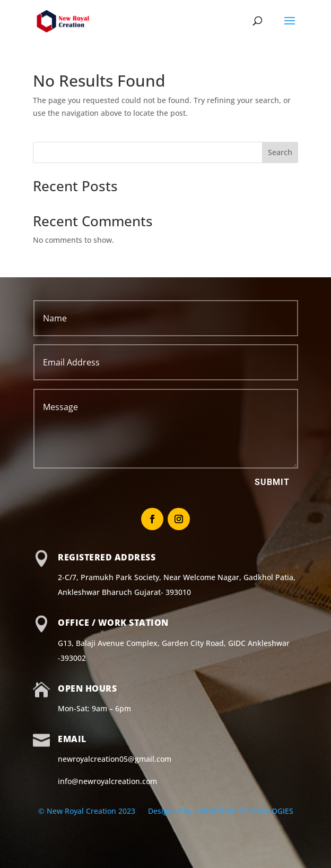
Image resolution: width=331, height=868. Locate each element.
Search (280, 152)
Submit (272, 482)
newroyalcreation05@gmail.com (115, 759)
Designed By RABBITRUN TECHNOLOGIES (221, 811)
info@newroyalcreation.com (107, 781)
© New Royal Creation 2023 (88, 811)
